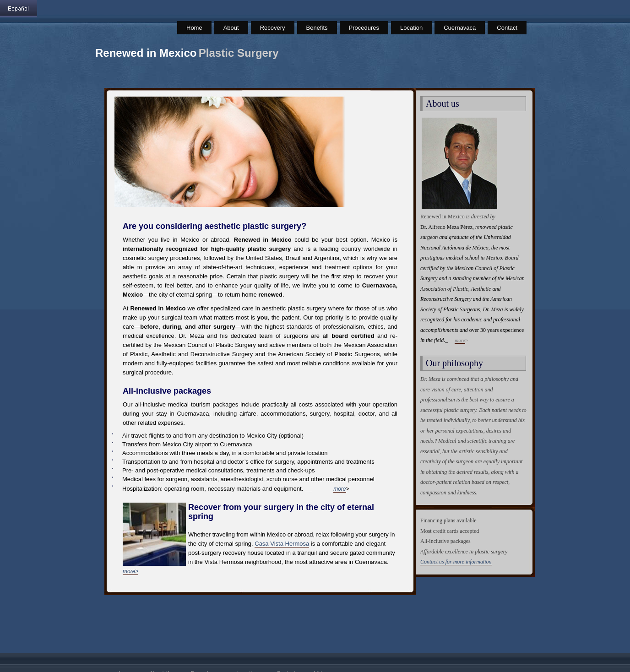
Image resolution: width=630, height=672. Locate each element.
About (231, 28)
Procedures (364, 28)
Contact (507, 28)
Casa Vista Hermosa (282, 544)
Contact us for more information (456, 562)
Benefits (317, 28)
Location (411, 28)
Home (194, 28)
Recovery (273, 28)
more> (130, 571)
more (339, 489)
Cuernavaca (460, 28)
